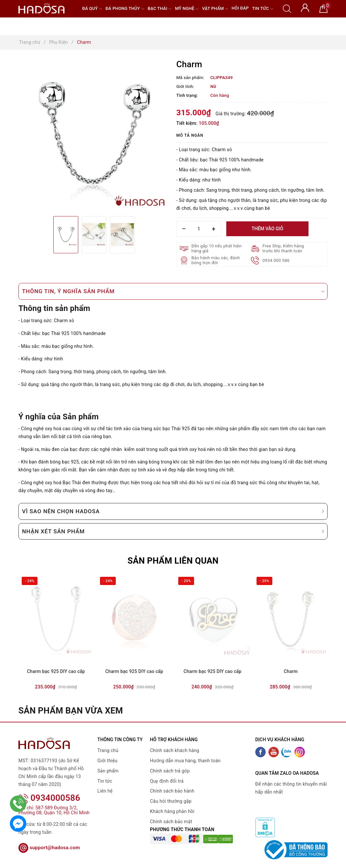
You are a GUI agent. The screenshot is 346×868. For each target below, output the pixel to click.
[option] (94, 135)
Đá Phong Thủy (125, 9)
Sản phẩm (108, 771)
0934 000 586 (276, 260)
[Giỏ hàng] (323, 8)
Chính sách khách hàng (175, 750)
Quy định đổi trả (167, 781)
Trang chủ (108, 750)
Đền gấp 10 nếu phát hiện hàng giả (217, 248)
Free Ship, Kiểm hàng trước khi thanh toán (283, 248)
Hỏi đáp (240, 8)
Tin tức (263, 9)
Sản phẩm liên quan (173, 561)
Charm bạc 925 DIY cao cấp (56, 671)
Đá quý (92, 9)
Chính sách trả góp (170, 771)
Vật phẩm (215, 9)
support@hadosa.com (49, 839)
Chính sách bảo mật (171, 822)
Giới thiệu (107, 761)
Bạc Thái (160, 9)
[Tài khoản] (305, 7)
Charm (291, 671)
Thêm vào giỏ (267, 229)
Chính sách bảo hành (172, 791)
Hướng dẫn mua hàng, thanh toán (185, 761)
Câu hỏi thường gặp (171, 801)
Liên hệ (105, 791)
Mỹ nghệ (187, 9)
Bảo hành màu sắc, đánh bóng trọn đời (216, 260)
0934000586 (49, 789)
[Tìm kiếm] (287, 8)
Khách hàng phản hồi (172, 811)
